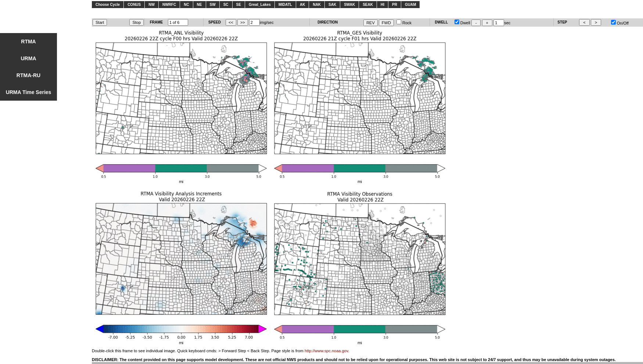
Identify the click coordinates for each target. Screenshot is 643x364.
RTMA (28, 42)
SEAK (368, 5)
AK (302, 5)
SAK (332, 5)
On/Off (620, 23)
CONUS (134, 5)
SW (213, 5)
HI (382, 5)
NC (186, 5)
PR (395, 5)
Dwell (462, 23)
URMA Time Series (29, 92)
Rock (404, 23)
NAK (317, 5)
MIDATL (285, 5)
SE (239, 5)
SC (226, 5)
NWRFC (169, 5)
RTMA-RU (28, 75)
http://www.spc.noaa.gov (326, 351)
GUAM (411, 5)
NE (200, 5)
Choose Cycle (108, 5)
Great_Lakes (260, 5)
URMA (29, 58)
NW (152, 5)
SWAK (349, 5)
